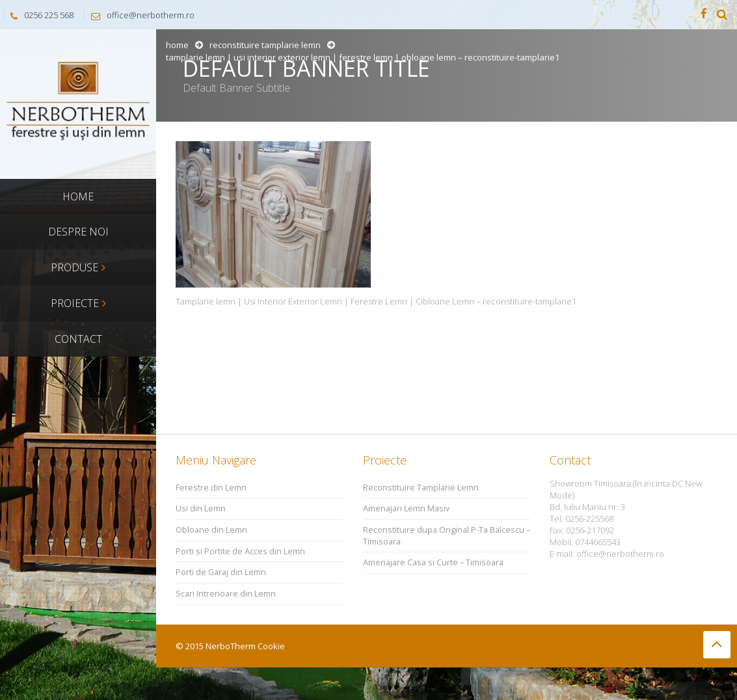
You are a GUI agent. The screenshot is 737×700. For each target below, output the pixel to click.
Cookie (271, 646)
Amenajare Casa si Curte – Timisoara (433, 562)
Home (177, 45)
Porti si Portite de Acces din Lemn (240, 551)
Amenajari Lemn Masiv (406, 508)
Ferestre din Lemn (211, 488)
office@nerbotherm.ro (140, 15)
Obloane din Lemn (211, 530)
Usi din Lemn (201, 508)
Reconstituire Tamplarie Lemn (265, 45)
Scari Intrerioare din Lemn (226, 594)
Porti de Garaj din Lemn (221, 572)
